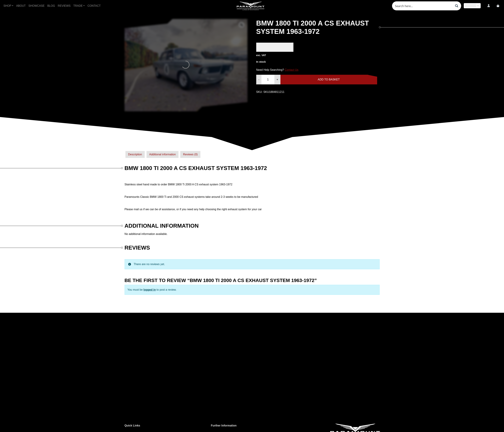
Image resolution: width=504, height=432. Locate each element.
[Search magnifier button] (457, 6)
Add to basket (329, 79)
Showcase (37, 6)
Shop (7, 6)
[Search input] (423, 6)
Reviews (64, 6)
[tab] (135, 154)
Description (135, 154)
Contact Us (292, 70)
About (21, 6)
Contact (94, 6)
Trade (78, 6)
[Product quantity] (268, 80)
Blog (51, 6)
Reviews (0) (190, 154)
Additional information (163, 154)
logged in (150, 290)
